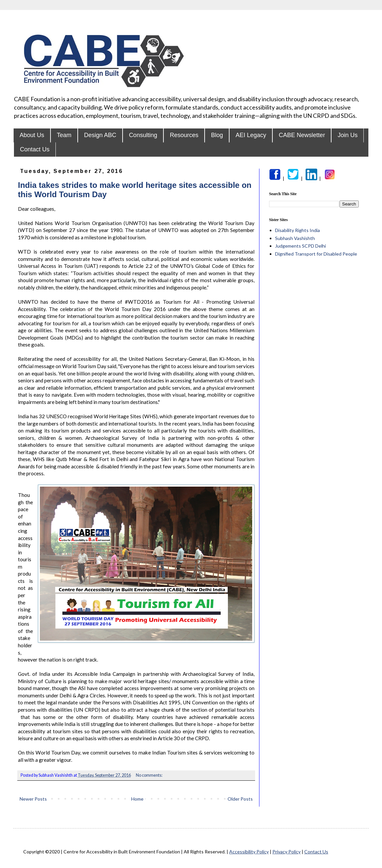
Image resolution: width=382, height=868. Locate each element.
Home (137, 799)
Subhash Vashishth (295, 238)
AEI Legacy (251, 135)
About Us (32, 135)
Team (64, 135)
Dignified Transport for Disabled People (316, 254)
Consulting (143, 135)
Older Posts (240, 799)
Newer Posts (33, 799)
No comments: (149, 775)
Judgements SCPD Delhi (300, 246)
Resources (184, 135)
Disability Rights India (297, 230)
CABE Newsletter (302, 135)
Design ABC (100, 135)
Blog (217, 135)
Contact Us (35, 149)
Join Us (347, 135)
